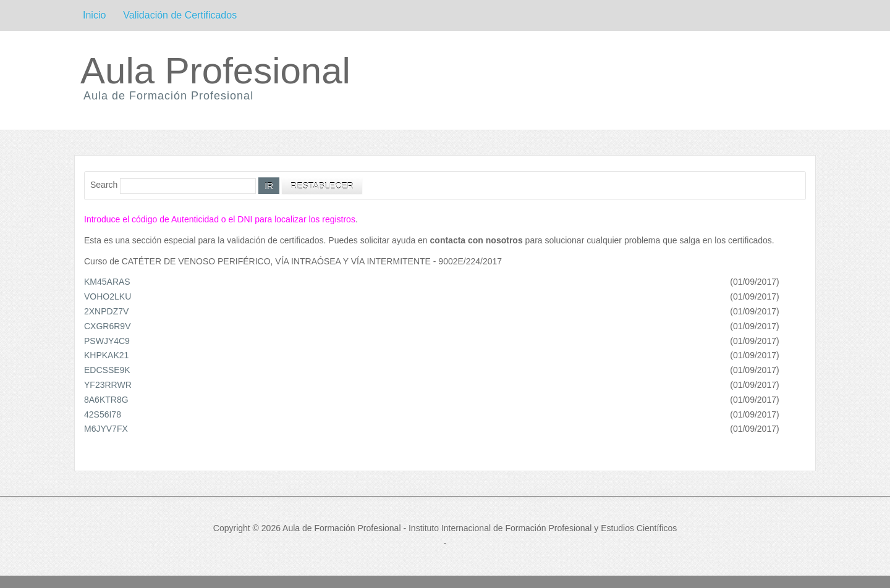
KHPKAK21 (106, 355)
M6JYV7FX (106, 429)
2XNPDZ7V (106, 311)
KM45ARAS (107, 282)
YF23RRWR (108, 385)
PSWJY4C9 (107, 341)
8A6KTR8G (106, 400)
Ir (269, 186)
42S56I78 (103, 414)
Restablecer (322, 186)
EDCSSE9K (107, 370)
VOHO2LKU (108, 296)
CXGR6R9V (107, 326)
